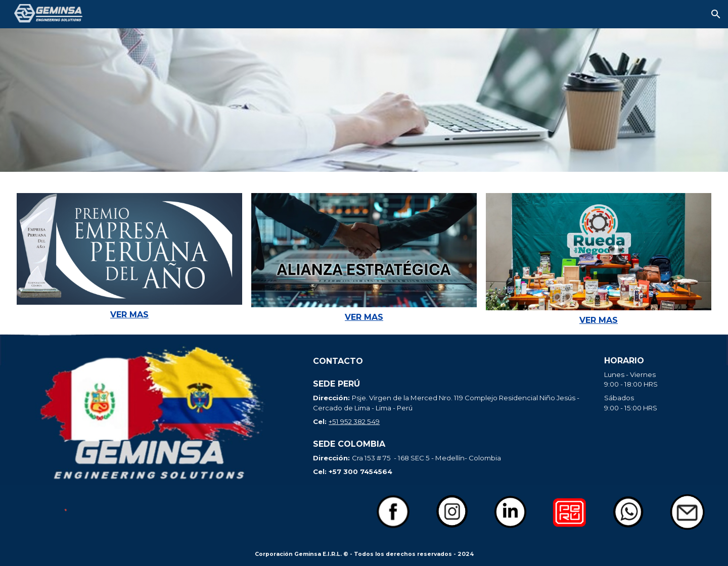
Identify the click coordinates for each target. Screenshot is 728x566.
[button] (716, 14)
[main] (130, 315)
